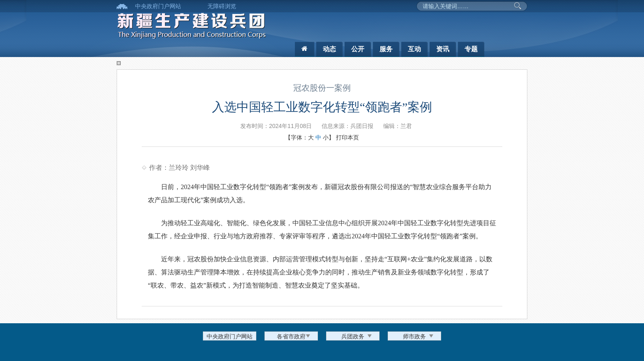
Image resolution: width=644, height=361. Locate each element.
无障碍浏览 (222, 6)
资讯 (443, 49)
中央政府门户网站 (158, 6)
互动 (414, 49)
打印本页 (347, 137)
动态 (329, 49)
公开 (358, 49)
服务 (386, 49)
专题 (471, 49)
